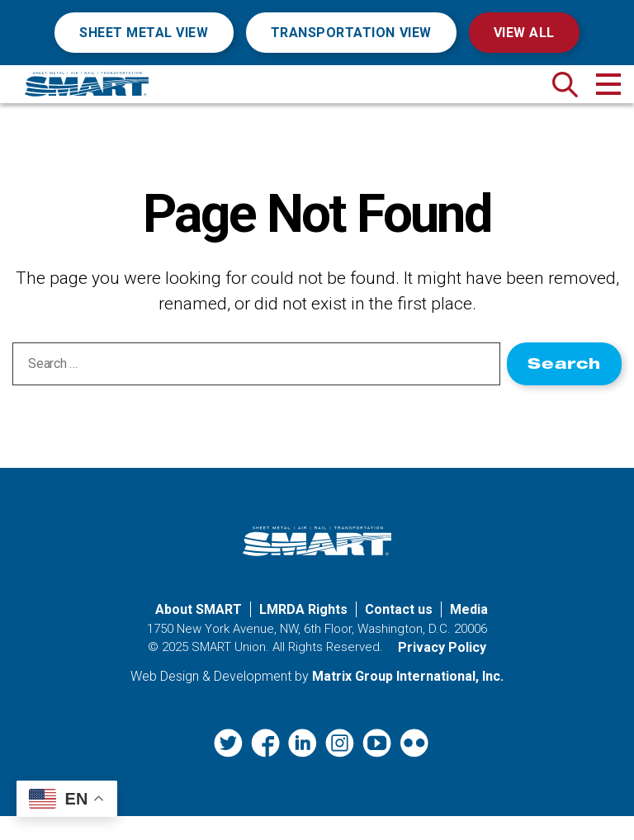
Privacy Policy (442, 671)
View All (524, 33)
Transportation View (351, 33)
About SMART (199, 634)
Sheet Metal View (144, 33)
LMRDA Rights (303, 634)
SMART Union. (230, 671)
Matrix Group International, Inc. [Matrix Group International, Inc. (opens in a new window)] (408, 700)
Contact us (399, 634)
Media (469, 634)
